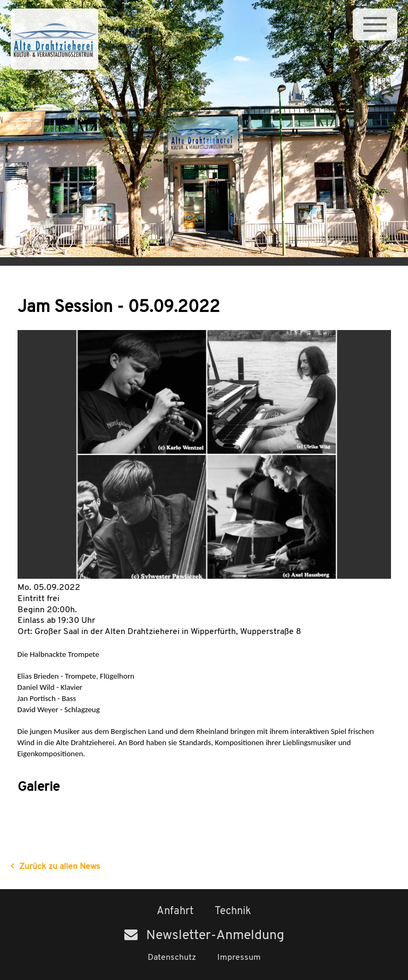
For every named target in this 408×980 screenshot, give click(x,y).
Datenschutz (172, 958)
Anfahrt (175, 911)
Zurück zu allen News (60, 867)
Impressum (239, 958)
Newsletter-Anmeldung (204, 936)
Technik (233, 911)
